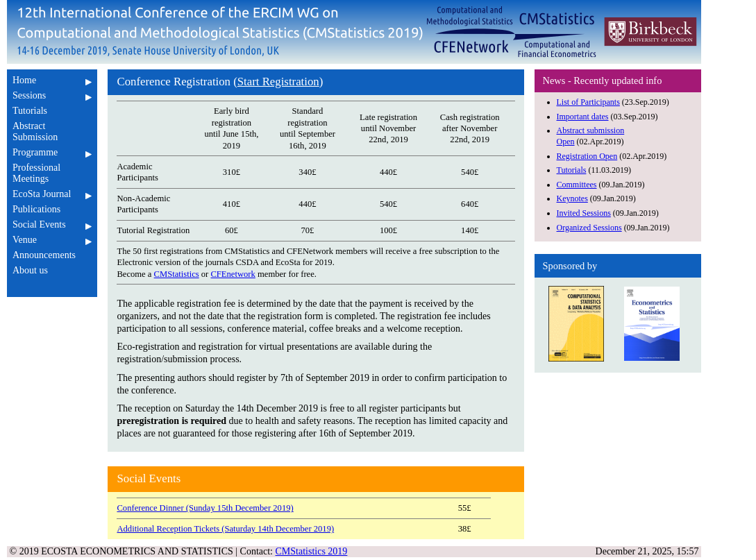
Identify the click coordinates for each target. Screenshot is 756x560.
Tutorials (52, 111)
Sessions (52, 95)
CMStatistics (177, 274)
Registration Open (587, 156)
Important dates (583, 117)
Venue (52, 240)
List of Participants (588, 102)
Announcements (52, 255)
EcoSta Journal (52, 194)
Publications (52, 209)
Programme (52, 152)
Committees (577, 185)
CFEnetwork (233, 274)
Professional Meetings (52, 173)
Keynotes (572, 198)
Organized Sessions (589, 228)
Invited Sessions (584, 213)
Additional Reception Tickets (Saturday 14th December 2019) (225, 529)
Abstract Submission (52, 131)
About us (52, 270)
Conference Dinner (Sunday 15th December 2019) (205, 508)
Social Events (52, 224)
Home (52, 80)
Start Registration (278, 82)
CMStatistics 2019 (312, 551)
